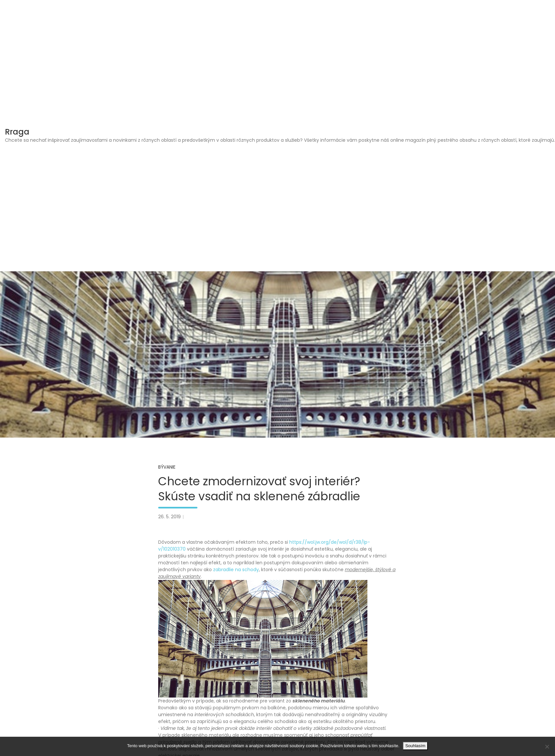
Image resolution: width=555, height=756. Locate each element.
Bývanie (167, 467)
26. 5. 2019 (169, 517)
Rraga (17, 132)
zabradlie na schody (236, 570)
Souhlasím (415, 746)
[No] (547, 747)
